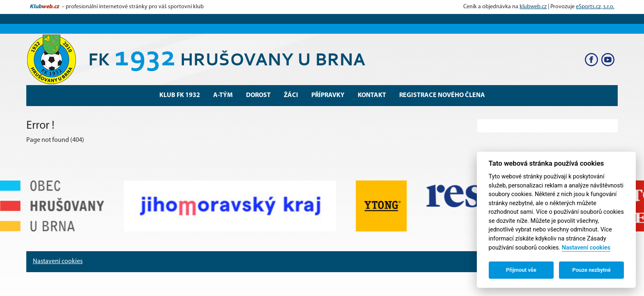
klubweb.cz (533, 7)
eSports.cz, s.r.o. (595, 7)
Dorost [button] (258, 95)
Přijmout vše (521, 270)
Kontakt (372, 95)
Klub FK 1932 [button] (180, 95)
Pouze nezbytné (591, 270)
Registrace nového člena (442, 95)
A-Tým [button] (223, 95)
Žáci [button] (291, 95)
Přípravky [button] (328, 95)
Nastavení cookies (58, 261)
